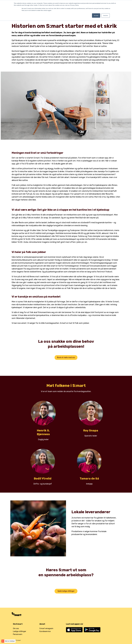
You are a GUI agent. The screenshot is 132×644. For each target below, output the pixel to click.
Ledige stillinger (20, 631)
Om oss (16, 628)
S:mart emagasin (46, 628)
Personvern (18, 634)
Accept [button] (96, 16)
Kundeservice (45, 631)
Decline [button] (106, 16)
